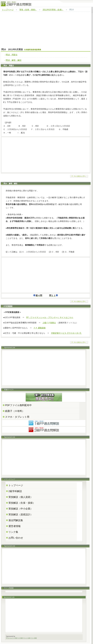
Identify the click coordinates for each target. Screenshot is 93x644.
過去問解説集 (16, 520)
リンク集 (13, 532)
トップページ (8, 10)
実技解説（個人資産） (21, 497)
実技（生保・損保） (28, 10)
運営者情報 (15, 526)
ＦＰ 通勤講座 (40, 328)
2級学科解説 (15, 491)
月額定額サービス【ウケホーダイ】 (66, 333)
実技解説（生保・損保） (22, 503)
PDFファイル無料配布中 (18, 405)
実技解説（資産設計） (21, 514)
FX (7, 638)
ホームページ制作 (13, 638)
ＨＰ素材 (20, 638)
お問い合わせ (16, 538)
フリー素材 (34, 638)
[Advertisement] (46, 30)
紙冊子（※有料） (15, 411)
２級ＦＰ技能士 (49, 323)
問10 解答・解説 (14, 60)
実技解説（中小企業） (21, 509)
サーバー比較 (27, 638)
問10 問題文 (12, 55)
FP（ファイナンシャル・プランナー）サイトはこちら (50, 317)
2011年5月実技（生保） (53, 10)
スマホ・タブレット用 (17, 417)
